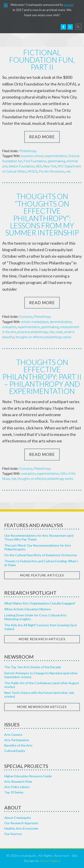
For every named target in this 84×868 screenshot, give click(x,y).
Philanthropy (28, 151)
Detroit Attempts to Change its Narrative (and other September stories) (41, 675)
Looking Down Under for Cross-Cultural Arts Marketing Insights (35, 617)
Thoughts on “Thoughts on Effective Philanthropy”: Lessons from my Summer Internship (42, 214)
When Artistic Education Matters (28, 609)
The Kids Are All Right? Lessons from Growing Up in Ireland (41, 627)
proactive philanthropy (32, 332)
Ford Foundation (35, 161)
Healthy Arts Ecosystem (21, 828)
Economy (26, 317)
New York (50, 166)
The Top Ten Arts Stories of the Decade (33, 667)
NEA (39, 166)
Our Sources (13, 834)
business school (32, 156)
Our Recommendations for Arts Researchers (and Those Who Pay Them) (39, 537)
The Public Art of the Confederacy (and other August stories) (42, 685)
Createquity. (13, 26)
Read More (42, 137)
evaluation (9, 327)
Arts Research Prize (18, 781)
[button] (6, 5)
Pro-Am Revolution (52, 171)
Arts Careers (13, 735)
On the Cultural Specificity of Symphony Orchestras (41, 555)
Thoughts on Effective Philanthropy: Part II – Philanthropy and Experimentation (42, 377)
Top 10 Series (14, 792)
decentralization (61, 322)
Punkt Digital (50, 861)
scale (59, 332)
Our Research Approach (21, 823)
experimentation (56, 156)
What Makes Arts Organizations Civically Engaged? (40, 603)
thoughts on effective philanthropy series (44, 337)
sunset (69, 5)
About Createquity (18, 818)
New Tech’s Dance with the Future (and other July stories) (39, 694)
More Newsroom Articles (42, 707)
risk (68, 171)
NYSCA (32, 171)
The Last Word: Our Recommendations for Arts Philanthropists (38, 547)
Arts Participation (17, 740)
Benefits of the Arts (18, 745)
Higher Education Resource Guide (28, 776)
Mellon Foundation (22, 166)
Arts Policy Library (17, 787)
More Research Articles (42, 639)
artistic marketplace (35, 322)
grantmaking (56, 161)
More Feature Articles (42, 575)
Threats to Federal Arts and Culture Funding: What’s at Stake (41, 563)
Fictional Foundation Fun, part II (42, 60)
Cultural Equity (15, 751)
